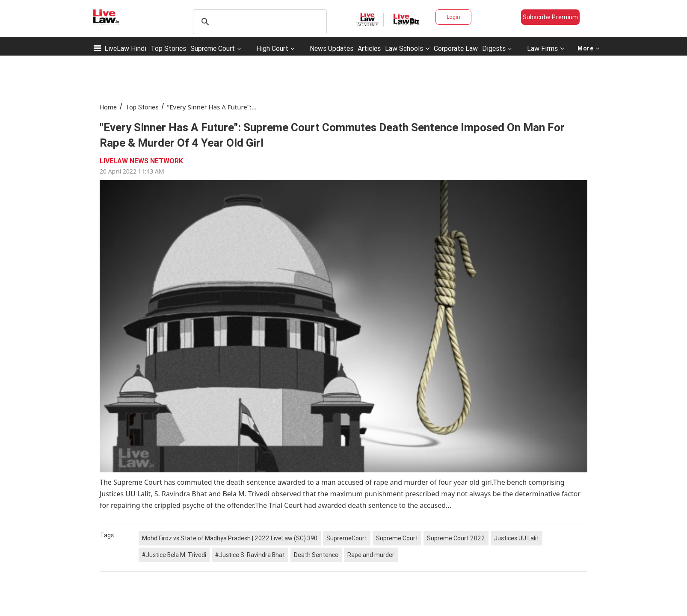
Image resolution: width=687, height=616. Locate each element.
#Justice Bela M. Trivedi (174, 555)
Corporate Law (456, 48)
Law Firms (546, 48)
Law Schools (407, 48)
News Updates (332, 48)
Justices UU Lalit (517, 538)
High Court (272, 48)
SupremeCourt (347, 538)
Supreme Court (213, 48)
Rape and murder (371, 555)
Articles (369, 48)
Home (108, 107)
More (589, 48)
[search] (259, 22)
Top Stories (168, 48)
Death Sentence (316, 555)
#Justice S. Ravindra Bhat (250, 555)
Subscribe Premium (551, 17)
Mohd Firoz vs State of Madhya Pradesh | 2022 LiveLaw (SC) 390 (230, 538)
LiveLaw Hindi (125, 48)
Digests (494, 48)
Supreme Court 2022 (456, 538)
